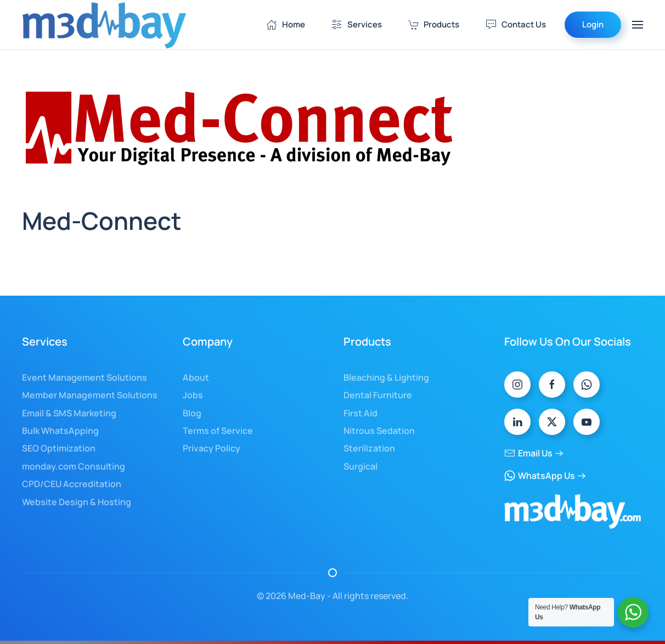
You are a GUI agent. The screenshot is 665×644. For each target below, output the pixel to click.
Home (286, 24)
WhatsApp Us (540, 476)
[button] (638, 25)
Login (593, 24)
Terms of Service (218, 431)
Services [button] (357, 24)
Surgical (360, 466)
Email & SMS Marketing (69, 413)
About (196, 377)
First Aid (360, 413)
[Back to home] (104, 25)
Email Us (528, 453)
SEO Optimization (59, 448)
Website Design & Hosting (77, 502)
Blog (192, 413)
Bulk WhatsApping (60, 431)
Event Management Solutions (84, 377)
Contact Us (516, 24)
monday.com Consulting (74, 466)
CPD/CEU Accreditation (72, 484)
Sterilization (369, 448)
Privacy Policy (212, 448)
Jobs (193, 395)
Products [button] (434, 24)
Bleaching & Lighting (386, 377)
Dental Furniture (378, 395)
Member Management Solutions (90, 395)
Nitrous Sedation (379, 431)
